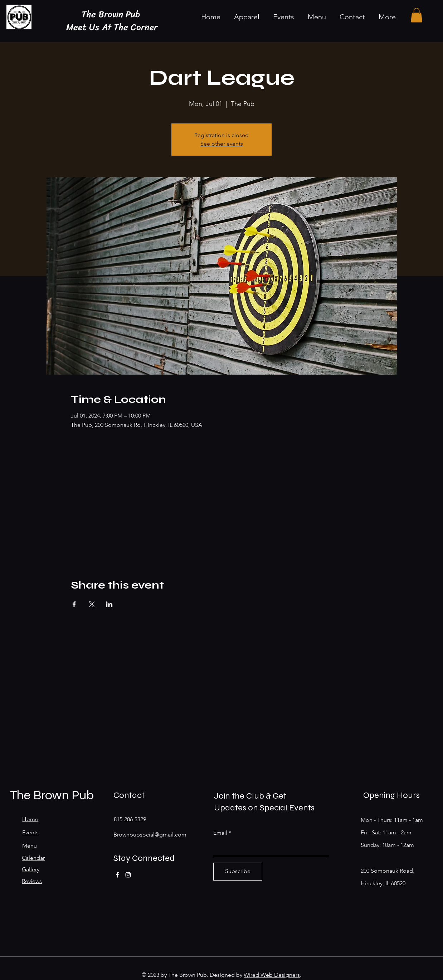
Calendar (33, 858)
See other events (222, 144)
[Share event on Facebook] (74, 604)
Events (30, 832)
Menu (30, 846)
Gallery (31, 869)
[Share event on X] (92, 604)
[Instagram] (128, 875)
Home (30, 819)
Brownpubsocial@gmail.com (150, 835)
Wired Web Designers (272, 975)
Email (220, 833)
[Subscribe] (238, 872)
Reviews (32, 881)
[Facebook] (117, 875)
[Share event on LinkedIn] (109, 604)
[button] (417, 15)
